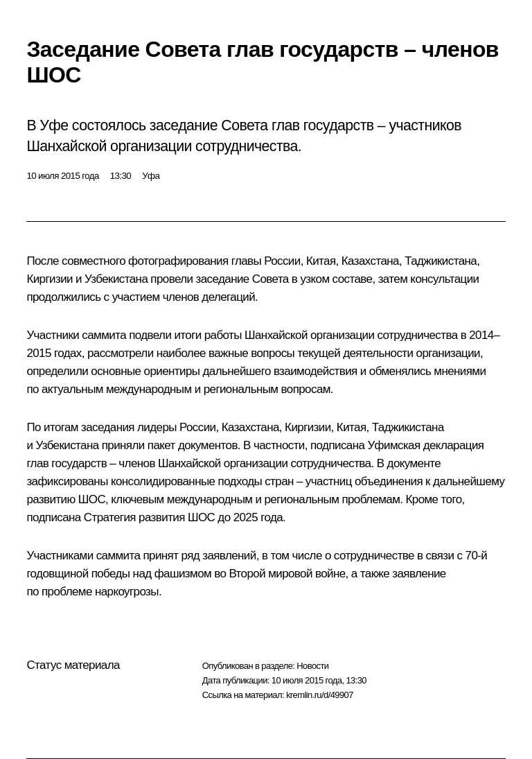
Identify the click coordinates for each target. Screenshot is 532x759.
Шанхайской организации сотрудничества (351, 335)
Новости (312, 666)
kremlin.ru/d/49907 (320, 695)
